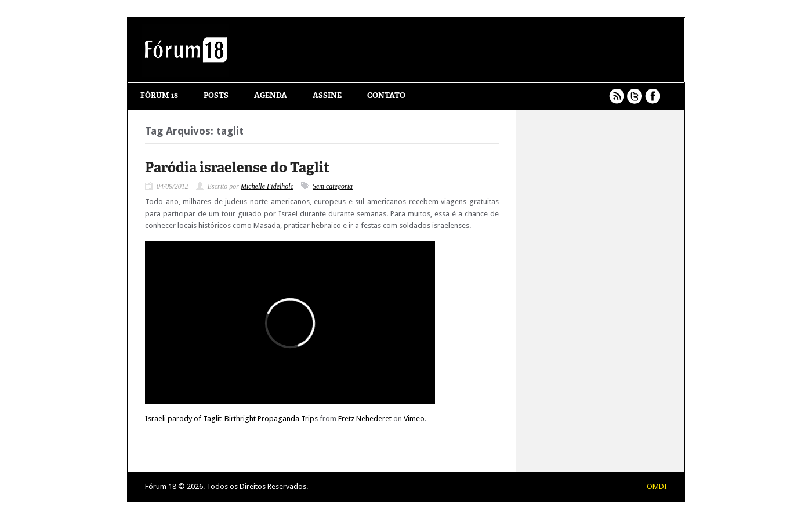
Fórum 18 (159, 96)
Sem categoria (333, 186)
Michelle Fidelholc (267, 186)
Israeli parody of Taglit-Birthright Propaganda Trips (231, 419)
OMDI (657, 486)
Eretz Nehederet (365, 419)
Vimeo (414, 419)
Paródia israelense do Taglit (237, 169)
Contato (386, 96)
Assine (327, 96)
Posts (216, 96)
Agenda (271, 96)
